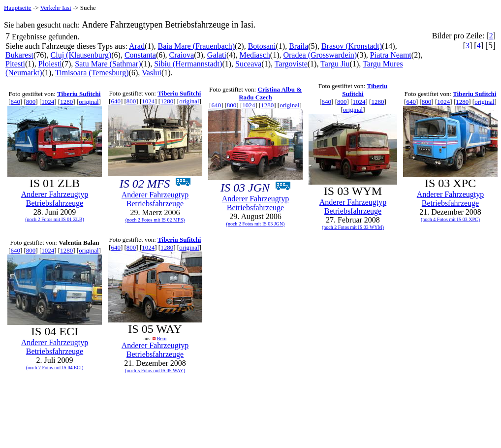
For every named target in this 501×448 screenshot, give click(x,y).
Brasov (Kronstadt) (352, 46)
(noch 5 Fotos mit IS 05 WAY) (155, 370)
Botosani (262, 46)
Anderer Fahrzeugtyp (55, 194)
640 (15, 102)
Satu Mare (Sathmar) (108, 64)
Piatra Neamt (391, 55)
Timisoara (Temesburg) (92, 73)
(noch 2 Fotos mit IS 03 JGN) (256, 224)
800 (31, 102)
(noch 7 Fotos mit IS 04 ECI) (55, 368)
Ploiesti (50, 64)
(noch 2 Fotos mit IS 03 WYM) (353, 227)
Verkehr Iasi (56, 8)
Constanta (140, 55)
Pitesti (15, 64)
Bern (162, 338)
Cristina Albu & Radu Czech (270, 93)
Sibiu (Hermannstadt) (188, 64)
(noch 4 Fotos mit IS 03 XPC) (450, 219)
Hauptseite (18, 8)
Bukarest (19, 55)
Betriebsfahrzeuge (55, 203)
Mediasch (255, 55)
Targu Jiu (335, 64)
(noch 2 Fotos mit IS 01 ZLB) (54, 219)
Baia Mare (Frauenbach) (196, 46)
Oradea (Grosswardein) (320, 55)
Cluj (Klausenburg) (81, 55)
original (89, 102)
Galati (217, 55)
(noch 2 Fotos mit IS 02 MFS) (155, 220)
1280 (66, 102)
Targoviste (291, 64)
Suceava (248, 64)
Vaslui (152, 73)
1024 (48, 102)
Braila (298, 46)
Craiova (182, 55)
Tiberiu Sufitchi (79, 94)
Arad (137, 46)
